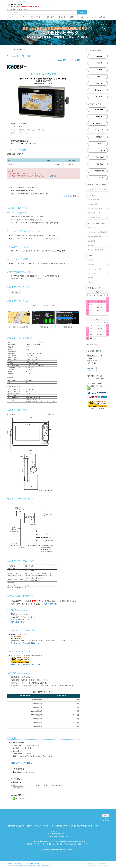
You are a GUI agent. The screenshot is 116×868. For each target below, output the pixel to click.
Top (8, 49)
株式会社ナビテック (22, 864)
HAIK (108, 865)
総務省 (34, 143)
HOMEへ (106, 821)
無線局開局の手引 (69, 196)
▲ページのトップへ (102, 818)
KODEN (14, 49)
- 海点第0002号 (58, 849)
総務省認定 (93, 371)
